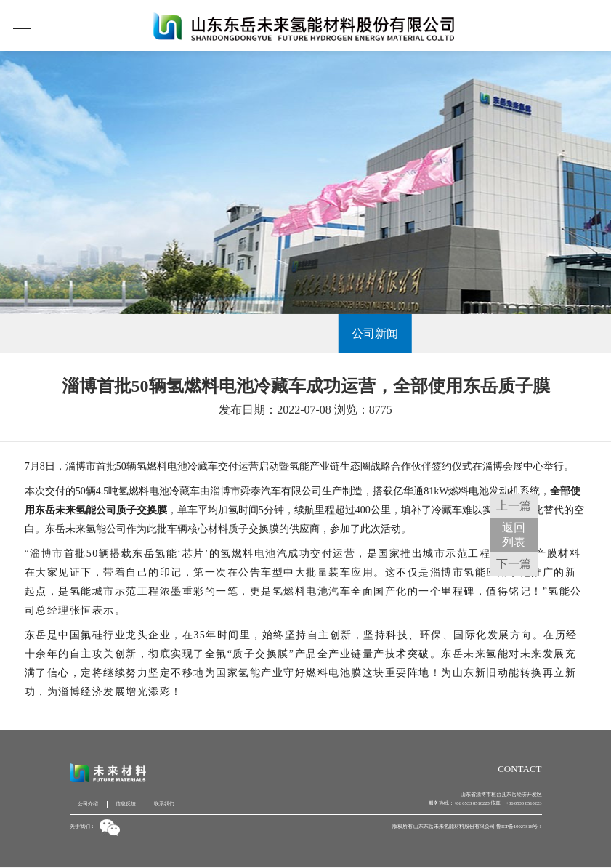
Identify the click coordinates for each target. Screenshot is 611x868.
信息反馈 (126, 804)
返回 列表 (514, 535)
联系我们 (164, 804)
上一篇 (514, 506)
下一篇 (514, 564)
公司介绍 (88, 804)
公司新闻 (306, 333)
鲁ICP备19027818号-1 (519, 826)
